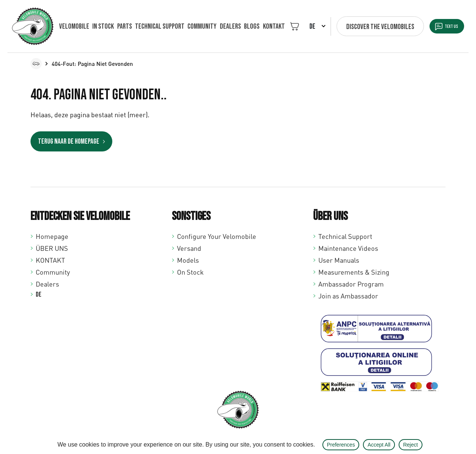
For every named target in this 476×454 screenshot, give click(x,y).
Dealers (219, 26)
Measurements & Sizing (354, 272)
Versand (189, 248)
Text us (444, 27)
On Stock (190, 272)
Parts (120, 26)
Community (193, 26)
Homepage (52, 236)
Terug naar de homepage (72, 142)
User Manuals (339, 260)
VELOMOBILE (74, 26)
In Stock (101, 26)
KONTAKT (258, 26)
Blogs (238, 26)
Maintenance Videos (348, 248)
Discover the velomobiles (364, 27)
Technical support (153, 26)
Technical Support (345, 236)
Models (188, 260)
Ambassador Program (351, 284)
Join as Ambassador (348, 295)
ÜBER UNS (52, 248)
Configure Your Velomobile (217, 236)
